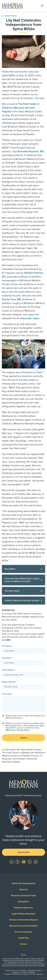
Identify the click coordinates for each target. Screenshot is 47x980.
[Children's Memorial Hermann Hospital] (23, 601)
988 (8, 640)
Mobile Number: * (9, 682)
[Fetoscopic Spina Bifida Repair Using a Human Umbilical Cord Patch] (23, 580)
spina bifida (8, 75)
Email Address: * (9, 670)
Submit (24, 738)
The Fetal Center (27, 104)
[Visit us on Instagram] (36, 862)
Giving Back (23, 902)
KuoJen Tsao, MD (11, 299)
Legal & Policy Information (23, 914)
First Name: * (7, 646)
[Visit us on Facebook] (18, 862)
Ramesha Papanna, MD (31, 151)
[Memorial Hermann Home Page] (12, 6)
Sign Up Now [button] (24, 852)
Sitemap (24, 955)
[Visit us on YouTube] (24, 862)
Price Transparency (23, 932)
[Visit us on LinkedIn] (12, 862)
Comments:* (7, 694)
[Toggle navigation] (42, 6)
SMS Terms (11, 730)
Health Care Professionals (23, 883)
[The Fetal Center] (23, 591)
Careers (24, 944)
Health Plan (24, 938)
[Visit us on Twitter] (30, 862)
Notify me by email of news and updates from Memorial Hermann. (25, 717)
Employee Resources (23, 908)
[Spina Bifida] (23, 569)
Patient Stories (9, 16)
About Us (23, 889)
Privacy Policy (23, 730)
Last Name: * (7, 658)
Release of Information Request (24, 920)
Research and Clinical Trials (23, 896)
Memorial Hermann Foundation (24, 926)
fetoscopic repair (30, 318)
